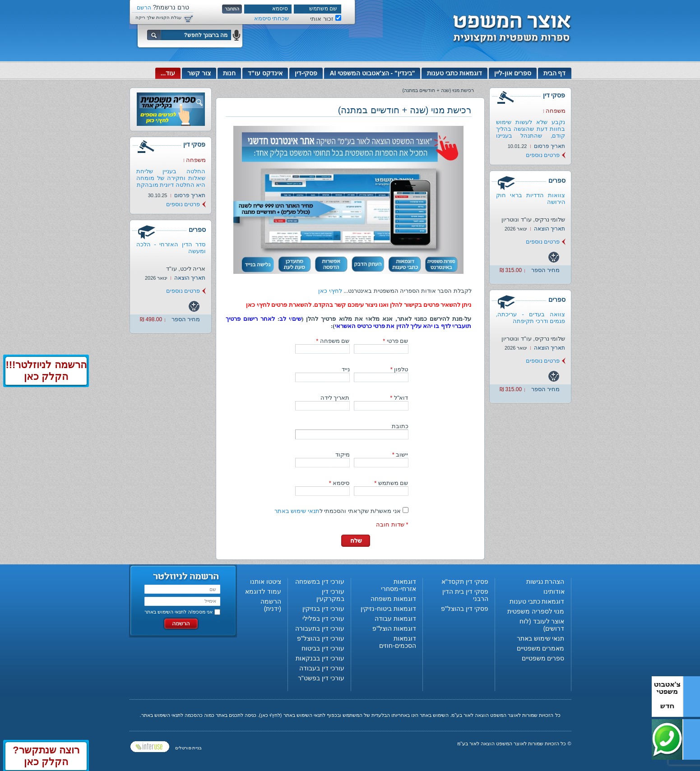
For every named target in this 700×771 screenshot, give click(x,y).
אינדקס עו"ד (265, 73)
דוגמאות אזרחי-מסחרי (399, 585)
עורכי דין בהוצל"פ (321, 638)
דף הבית (555, 73)
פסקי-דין (306, 73)
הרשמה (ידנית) (271, 605)
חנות (229, 73)
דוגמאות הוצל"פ (394, 628)
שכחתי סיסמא (272, 18)
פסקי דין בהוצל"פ (465, 609)
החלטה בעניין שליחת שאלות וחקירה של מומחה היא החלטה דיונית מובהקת (171, 178)
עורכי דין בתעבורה (320, 628)
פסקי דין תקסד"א (465, 582)
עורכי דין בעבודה (322, 668)
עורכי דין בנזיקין (323, 609)
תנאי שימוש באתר (297, 511)
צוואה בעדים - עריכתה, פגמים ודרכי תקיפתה (531, 318)
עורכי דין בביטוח (323, 648)
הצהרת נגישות (545, 582)
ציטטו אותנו (266, 582)
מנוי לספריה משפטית (536, 611)
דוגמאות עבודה (395, 619)
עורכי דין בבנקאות (320, 658)
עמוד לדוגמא (263, 591)
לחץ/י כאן (330, 291)
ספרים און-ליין (513, 73)
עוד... (168, 73)
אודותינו (554, 591)
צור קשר (199, 73)
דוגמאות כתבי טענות (454, 73)
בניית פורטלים (189, 748)
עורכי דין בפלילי (323, 619)
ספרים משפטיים (543, 658)
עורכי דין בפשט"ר (321, 678)
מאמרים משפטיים (541, 648)
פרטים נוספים (543, 155)
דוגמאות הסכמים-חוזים (398, 642)
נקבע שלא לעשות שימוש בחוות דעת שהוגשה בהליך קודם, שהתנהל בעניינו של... (531, 132)
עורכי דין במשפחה (320, 582)
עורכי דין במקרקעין (330, 595)
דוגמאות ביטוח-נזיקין (388, 609)
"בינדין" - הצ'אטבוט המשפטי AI (372, 73)
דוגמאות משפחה (393, 599)
